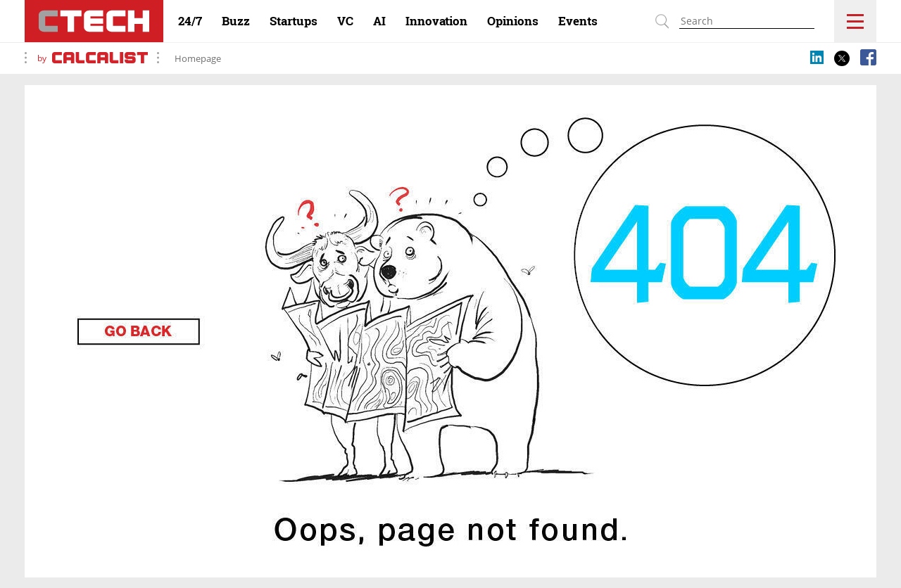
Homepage (198, 58)
